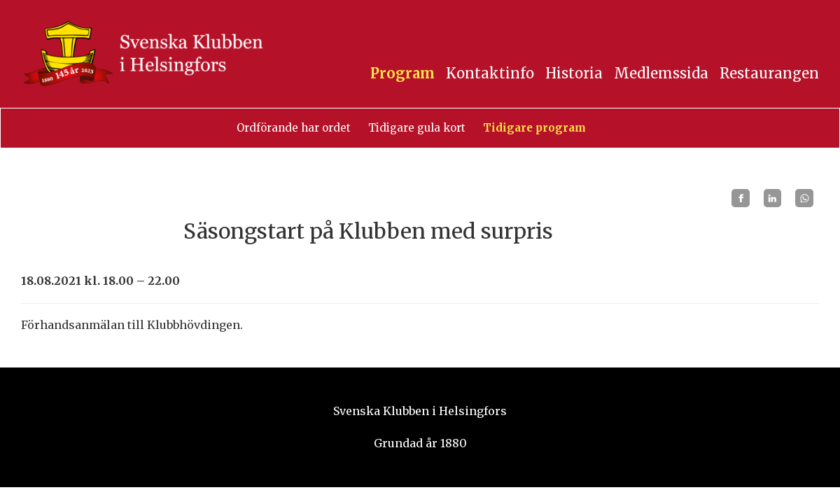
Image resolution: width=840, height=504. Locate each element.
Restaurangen (769, 73)
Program (402, 73)
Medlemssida (661, 73)
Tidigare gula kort (417, 128)
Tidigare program (534, 128)
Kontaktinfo (490, 73)
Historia (574, 73)
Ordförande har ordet (294, 128)
